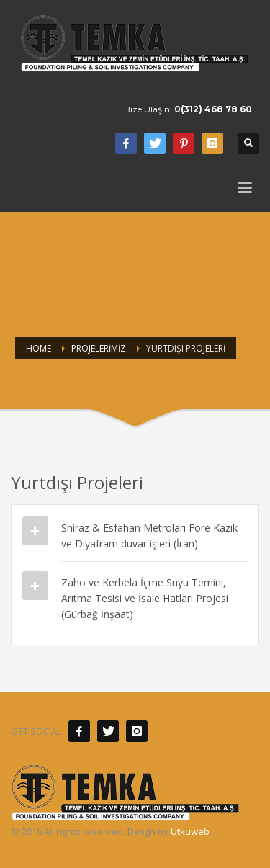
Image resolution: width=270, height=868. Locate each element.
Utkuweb (190, 831)
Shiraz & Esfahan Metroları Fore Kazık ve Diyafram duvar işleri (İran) (149, 536)
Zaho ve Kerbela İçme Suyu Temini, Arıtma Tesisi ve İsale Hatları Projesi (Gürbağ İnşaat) (145, 598)
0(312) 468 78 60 (213, 109)
